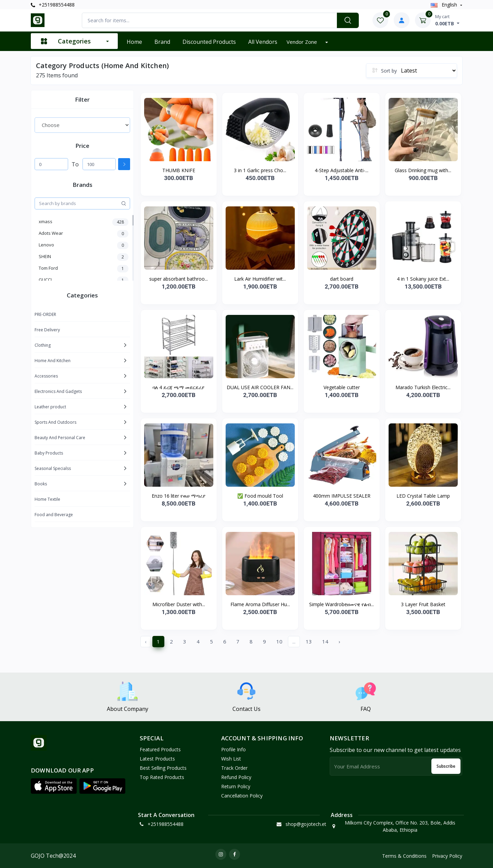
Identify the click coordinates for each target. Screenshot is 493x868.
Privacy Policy (447, 856)
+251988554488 (53, 5)
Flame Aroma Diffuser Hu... (260, 604)
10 (279, 641)
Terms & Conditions (404, 856)
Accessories (46, 376)
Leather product (50, 407)
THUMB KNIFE (179, 170)
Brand (162, 42)
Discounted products (209, 42)
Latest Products (157, 759)
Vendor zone (302, 42)
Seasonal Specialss (53, 468)
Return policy (236, 786)
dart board (342, 279)
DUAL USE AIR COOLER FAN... (260, 387)
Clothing (43, 345)
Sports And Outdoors (55, 422)
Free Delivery (47, 330)
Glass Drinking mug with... (423, 170)
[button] (54, 786)
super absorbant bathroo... (179, 279)
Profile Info (233, 749)
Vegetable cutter (342, 387)
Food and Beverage (54, 515)
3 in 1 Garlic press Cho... (260, 170)
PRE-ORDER (45, 314)
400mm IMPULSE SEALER (342, 496)
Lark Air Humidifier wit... (260, 279)
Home (134, 42)
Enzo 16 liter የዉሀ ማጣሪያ (179, 496)
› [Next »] (339, 641)
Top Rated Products (162, 777)
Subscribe (446, 766)
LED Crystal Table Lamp (423, 496)
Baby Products (49, 453)
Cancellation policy (242, 796)
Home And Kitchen (53, 361)
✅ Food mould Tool (260, 496)
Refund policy (236, 777)
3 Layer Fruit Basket (423, 604)
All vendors (263, 42)
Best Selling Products (163, 768)
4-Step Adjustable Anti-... (342, 170)
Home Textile (47, 499)
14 (325, 641)
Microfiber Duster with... (179, 604)
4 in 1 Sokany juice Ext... (423, 279)
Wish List (231, 759)
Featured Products (160, 749)
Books (41, 484)
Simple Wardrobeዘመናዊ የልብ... (342, 604)
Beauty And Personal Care (60, 438)
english (445, 5)
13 (309, 641)
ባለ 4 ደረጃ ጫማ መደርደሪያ (179, 387)
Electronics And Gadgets (58, 391)
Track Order (234, 768)
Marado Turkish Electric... (423, 387)
